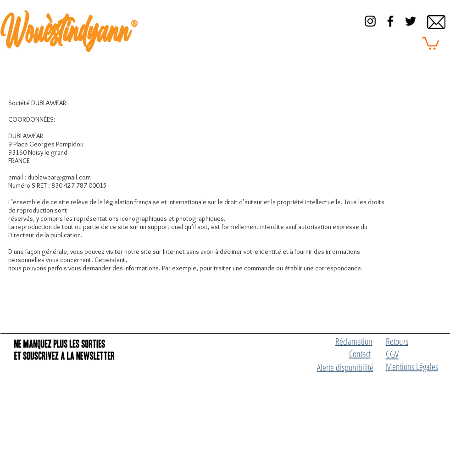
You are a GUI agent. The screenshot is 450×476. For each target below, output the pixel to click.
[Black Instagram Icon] (370, 21)
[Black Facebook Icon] (390, 21)
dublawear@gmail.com (59, 177)
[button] (431, 43)
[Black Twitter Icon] (411, 21)
